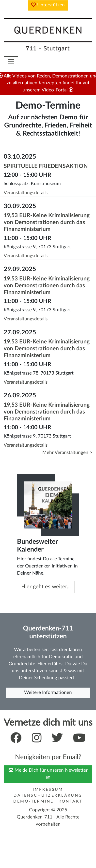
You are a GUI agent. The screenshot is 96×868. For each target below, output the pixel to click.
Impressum (48, 790)
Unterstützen (48, 5)
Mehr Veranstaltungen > (67, 453)
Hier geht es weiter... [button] (46, 587)
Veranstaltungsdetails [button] (26, 193)
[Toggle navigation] (11, 62)
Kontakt (71, 801)
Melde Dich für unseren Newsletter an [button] (48, 774)
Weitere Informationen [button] (48, 693)
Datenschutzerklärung (48, 795)
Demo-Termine (33, 801)
